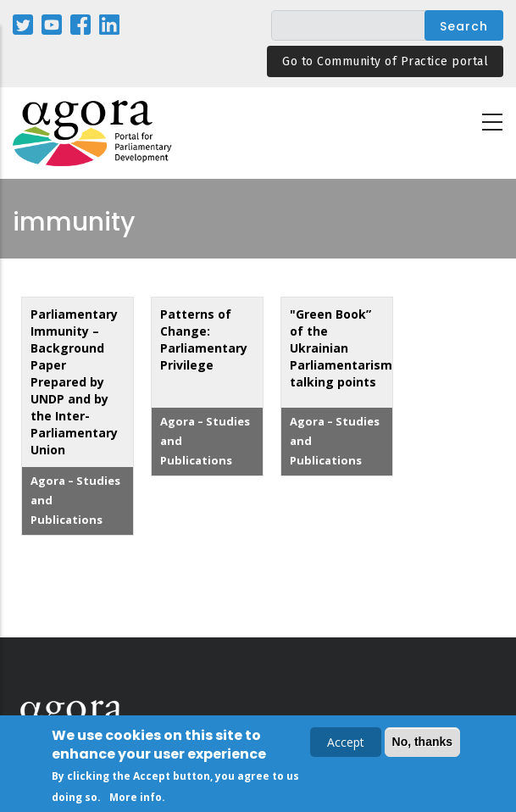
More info (136, 799)
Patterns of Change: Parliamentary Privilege (204, 339)
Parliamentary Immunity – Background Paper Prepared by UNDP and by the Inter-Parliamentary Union (74, 382)
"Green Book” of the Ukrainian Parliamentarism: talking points (343, 348)
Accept (346, 744)
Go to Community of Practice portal (385, 61)
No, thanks (423, 743)
